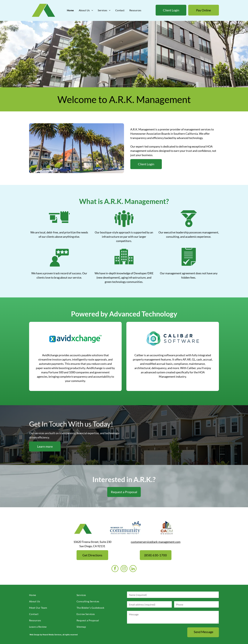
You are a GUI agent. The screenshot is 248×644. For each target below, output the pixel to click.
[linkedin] (133, 569)
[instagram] (124, 569)
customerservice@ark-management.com (156, 542)
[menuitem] (70, 10)
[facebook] (115, 569)
